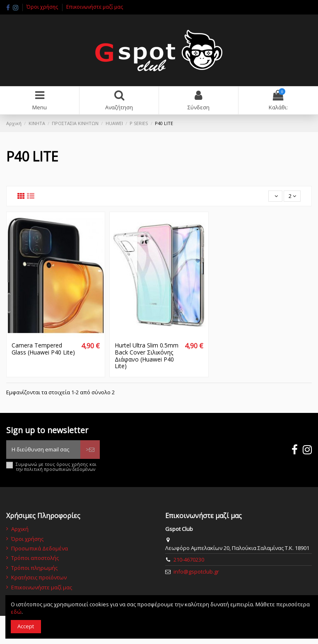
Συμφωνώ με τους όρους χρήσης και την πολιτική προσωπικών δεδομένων (56, 467)
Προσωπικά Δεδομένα (40, 548)
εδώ (16, 612)
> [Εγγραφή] (90, 449)
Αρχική (20, 529)
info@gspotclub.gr (196, 572)
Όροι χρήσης (43, 7)
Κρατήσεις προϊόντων (39, 577)
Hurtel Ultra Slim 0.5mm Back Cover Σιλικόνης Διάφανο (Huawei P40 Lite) (147, 356)
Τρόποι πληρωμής (34, 568)
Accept (26, 626)
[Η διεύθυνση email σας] (43, 450)
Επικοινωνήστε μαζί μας (95, 7)
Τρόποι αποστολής (35, 558)
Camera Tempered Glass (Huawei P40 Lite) (43, 349)
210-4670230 (189, 560)
